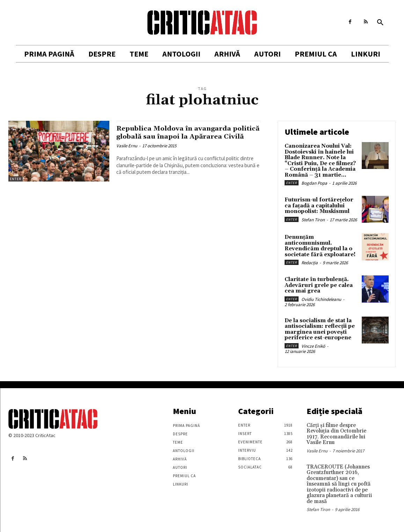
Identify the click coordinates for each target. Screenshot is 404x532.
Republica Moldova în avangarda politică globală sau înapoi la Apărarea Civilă (179, 136)
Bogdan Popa (314, 183)
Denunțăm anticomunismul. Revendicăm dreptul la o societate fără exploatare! (320, 246)
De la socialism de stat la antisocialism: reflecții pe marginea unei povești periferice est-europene (320, 329)
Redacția (310, 263)
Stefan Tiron (313, 220)
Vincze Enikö (313, 346)
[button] (380, 23)
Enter (16, 179)
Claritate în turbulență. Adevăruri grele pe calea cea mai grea (319, 285)
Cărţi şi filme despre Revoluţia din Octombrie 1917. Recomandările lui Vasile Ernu (336, 434)
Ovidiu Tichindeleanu (321, 299)
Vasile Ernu (127, 154)
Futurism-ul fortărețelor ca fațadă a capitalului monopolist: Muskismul (319, 206)
